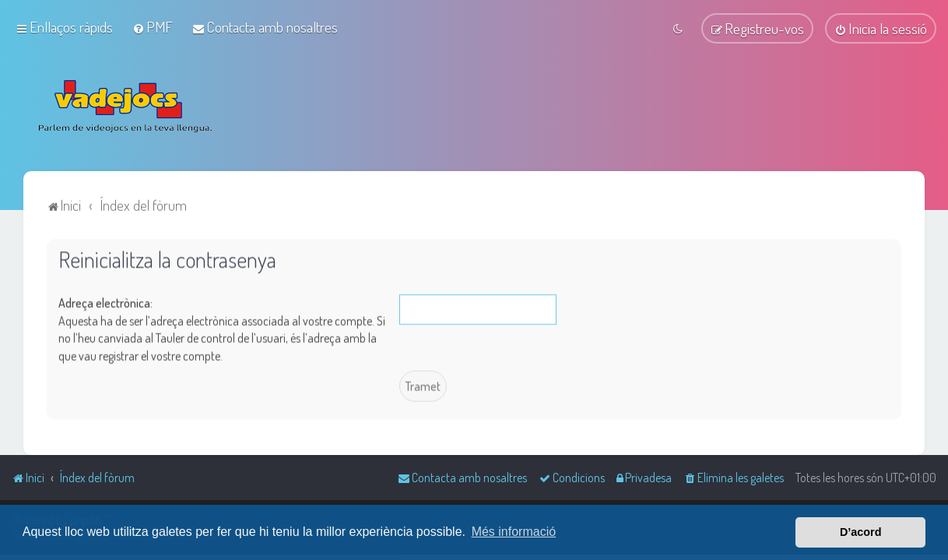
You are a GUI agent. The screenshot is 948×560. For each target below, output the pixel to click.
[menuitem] (153, 26)
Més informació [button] (514, 532)
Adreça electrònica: (105, 302)
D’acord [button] (861, 532)
